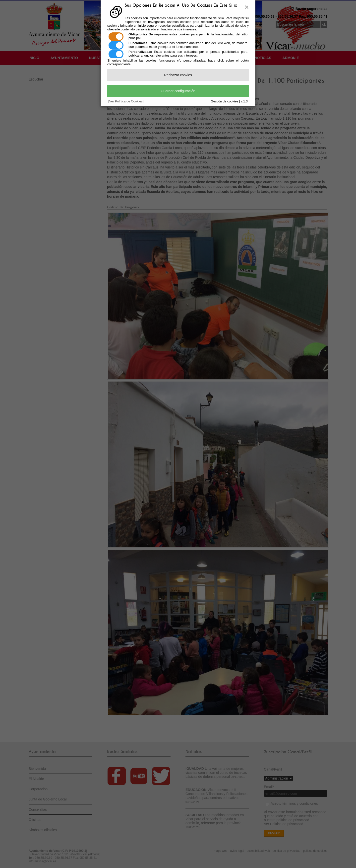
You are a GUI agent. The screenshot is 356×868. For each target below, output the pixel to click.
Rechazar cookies (178, 75)
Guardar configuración (178, 91)
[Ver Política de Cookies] (126, 101)
